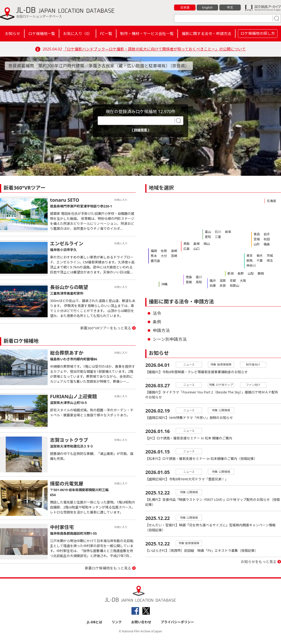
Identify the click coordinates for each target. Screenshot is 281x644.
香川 (199, 277)
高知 (199, 282)
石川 (218, 232)
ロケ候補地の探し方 (258, 33)
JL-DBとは (95, 622)
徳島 (189, 277)
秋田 (267, 239)
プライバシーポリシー (177, 622)
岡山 (206, 244)
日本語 (185, 7)
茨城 (270, 256)
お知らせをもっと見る (259, 562)
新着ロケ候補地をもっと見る (108, 568)
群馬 (250, 261)
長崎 (174, 251)
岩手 (267, 234)
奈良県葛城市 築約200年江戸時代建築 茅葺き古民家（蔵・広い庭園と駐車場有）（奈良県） (99, 66)
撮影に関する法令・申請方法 (206, 34)
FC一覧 (106, 34)
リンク (117, 622)
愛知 (208, 237)
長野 (241, 273)
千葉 (260, 261)
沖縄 (164, 284)
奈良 (223, 286)
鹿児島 (155, 261)
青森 (257, 234)
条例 (157, 322)
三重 (218, 237)
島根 (196, 244)
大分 (164, 256)
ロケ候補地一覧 (42, 34)
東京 (250, 256)
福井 (213, 281)
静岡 (261, 273)
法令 (157, 313)
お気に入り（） (78, 34)
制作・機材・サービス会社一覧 (147, 34)
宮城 (257, 239)
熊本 (154, 256)
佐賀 (164, 251)
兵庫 (213, 286)
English (207, 7)
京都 (233, 281)
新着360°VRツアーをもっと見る (106, 328)
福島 (267, 244)
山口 (196, 249)
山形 (257, 244)
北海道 (271, 201)
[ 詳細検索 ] (141, 130)
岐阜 (228, 232)
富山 (208, 232)
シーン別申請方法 (170, 339)
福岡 (154, 251)
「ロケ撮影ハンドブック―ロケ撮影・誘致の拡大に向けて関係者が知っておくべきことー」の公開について (154, 49)
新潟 (231, 273)
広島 (186, 249)
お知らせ (13, 34)
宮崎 (174, 256)
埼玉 (270, 261)
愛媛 (189, 282)
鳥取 (186, 244)
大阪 (243, 281)
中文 (230, 7)
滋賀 (223, 281)
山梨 (251, 273)
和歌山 (234, 286)
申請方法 (161, 330)
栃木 (260, 256)
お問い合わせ (141, 622)
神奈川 (251, 266)
